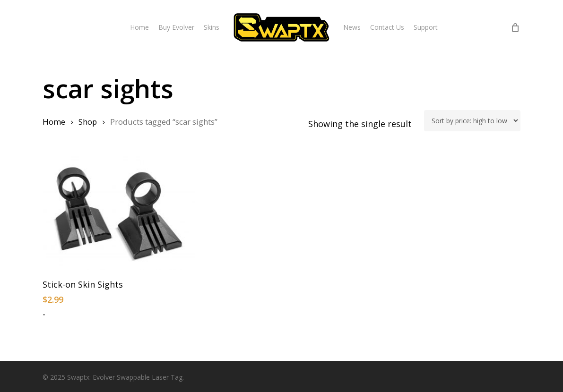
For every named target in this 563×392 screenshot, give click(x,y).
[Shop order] (472, 121)
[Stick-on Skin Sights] (119, 213)
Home (54, 122)
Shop (88, 122)
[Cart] (515, 27)
